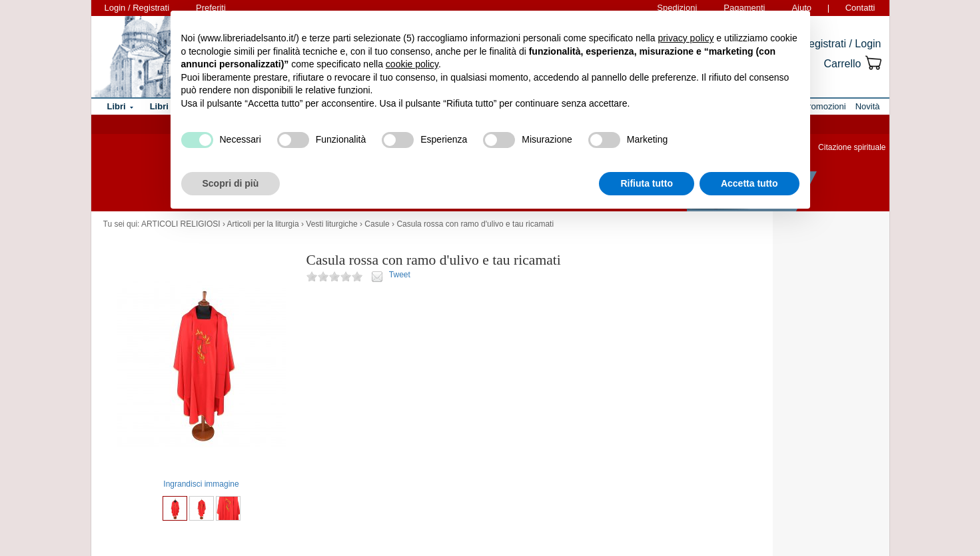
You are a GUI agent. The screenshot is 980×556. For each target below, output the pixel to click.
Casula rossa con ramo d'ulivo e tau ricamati (475, 224)
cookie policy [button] (412, 64)
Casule (377, 224)
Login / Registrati (137, 8)
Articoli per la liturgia (263, 224)
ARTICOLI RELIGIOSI (181, 224)
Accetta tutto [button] (749, 183)
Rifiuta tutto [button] (647, 183)
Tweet (400, 275)
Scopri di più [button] (231, 183)
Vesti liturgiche (331, 224)
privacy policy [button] (686, 38)
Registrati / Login (841, 44)
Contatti (860, 8)
